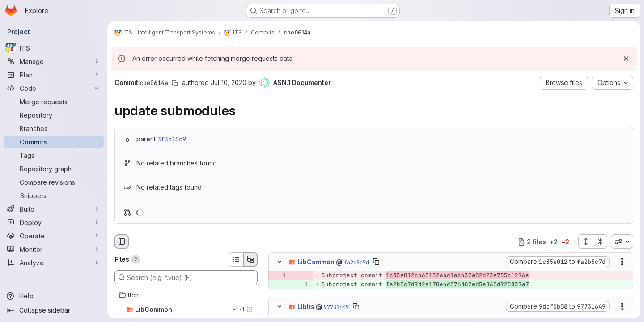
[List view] (236, 259)
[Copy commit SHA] (175, 83)
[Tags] (54, 155)
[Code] (54, 88)
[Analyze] (54, 263)
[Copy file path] (376, 262)
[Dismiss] (626, 59)
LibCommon (316, 262)
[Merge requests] (54, 102)
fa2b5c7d (356, 263)
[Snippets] (54, 195)
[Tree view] (250, 259)
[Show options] (622, 262)
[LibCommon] (186, 309)
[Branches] (54, 128)
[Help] (54, 296)
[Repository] (54, 115)
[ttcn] (186, 295)
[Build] (54, 209)
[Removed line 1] (279, 276)
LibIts (306, 306)
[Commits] (54, 142)
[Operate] (54, 236)
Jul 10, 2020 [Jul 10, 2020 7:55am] (229, 83)
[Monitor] (54, 249)
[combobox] (622, 241)
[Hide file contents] (280, 262)
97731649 (336, 307)
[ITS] (54, 48)
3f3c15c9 (172, 139)
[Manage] (54, 61)
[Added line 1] (301, 285)
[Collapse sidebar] (54, 310)
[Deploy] (54, 222)
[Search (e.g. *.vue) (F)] (186, 277)
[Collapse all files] (600, 241)
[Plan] (54, 75)
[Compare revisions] (54, 182)
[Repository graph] (54, 169)
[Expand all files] (585, 241)
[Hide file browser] (122, 241)
